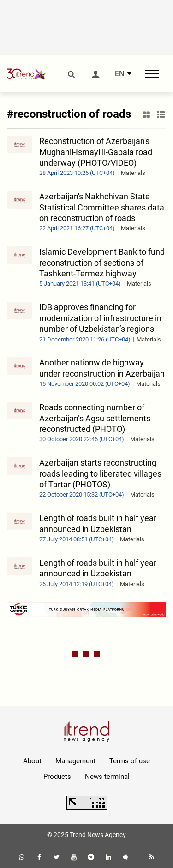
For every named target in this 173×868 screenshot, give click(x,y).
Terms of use (130, 761)
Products (57, 777)
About (32, 761)
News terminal (107, 777)
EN (119, 74)
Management (75, 761)
